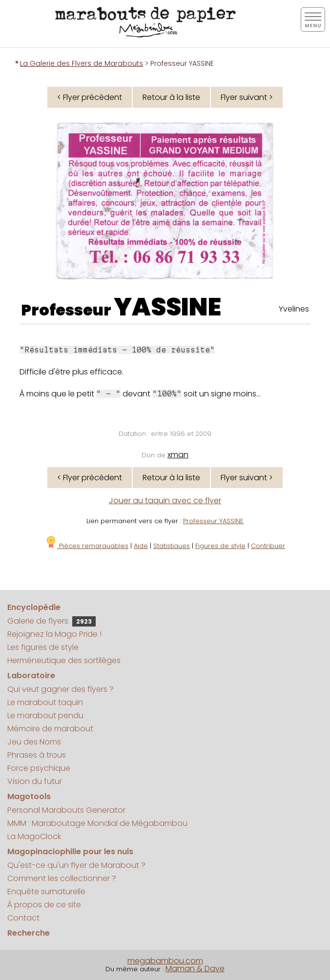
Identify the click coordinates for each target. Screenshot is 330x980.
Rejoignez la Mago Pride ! (54, 634)
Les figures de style (43, 647)
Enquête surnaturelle (46, 892)
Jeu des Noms (34, 742)
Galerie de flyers (52, 621)
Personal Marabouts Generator (66, 810)
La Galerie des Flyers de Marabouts (82, 63)
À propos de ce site (44, 905)
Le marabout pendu (45, 715)
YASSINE (167, 307)
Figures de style (220, 546)
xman (178, 455)
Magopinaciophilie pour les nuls (70, 852)
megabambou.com (165, 961)
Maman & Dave (195, 969)
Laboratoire (31, 676)
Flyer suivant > (247, 97)
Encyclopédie (34, 607)
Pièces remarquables (87, 546)
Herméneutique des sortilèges (64, 660)
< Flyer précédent (90, 97)
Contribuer (268, 546)
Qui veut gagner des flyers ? (61, 689)
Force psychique (39, 768)
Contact (23, 918)
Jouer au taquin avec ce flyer (165, 500)
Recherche (29, 933)
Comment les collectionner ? (62, 878)
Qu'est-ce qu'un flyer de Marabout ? (76, 865)
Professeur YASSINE (213, 521)
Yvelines (294, 309)
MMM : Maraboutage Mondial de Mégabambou (97, 823)
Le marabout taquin (45, 702)
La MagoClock (34, 836)
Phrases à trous (37, 755)
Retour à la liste (171, 97)
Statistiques (172, 546)
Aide (141, 546)
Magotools (29, 796)
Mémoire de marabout (50, 729)
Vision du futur (35, 781)
